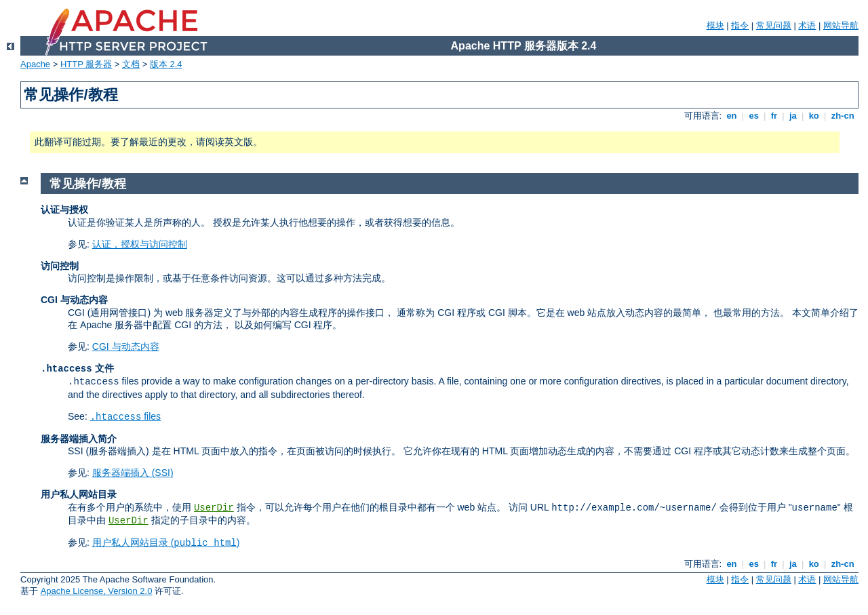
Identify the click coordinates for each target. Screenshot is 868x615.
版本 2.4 (166, 64)
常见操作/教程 (88, 184)
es (754, 116)
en (732, 116)
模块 (715, 25)
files (125, 416)
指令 (740, 25)
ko (814, 116)
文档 (131, 64)
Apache (35, 64)
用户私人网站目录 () (166, 542)
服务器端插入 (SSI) (133, 473)
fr (774, 116)
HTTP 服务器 (86, 64)
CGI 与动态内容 (126, 346)
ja (793, 116)
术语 (807, 25)
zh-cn (843, 116)
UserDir (214, 508)
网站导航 (841, 25)
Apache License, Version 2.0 (97, 591)
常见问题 (774, 25)
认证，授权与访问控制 (140, 244)
